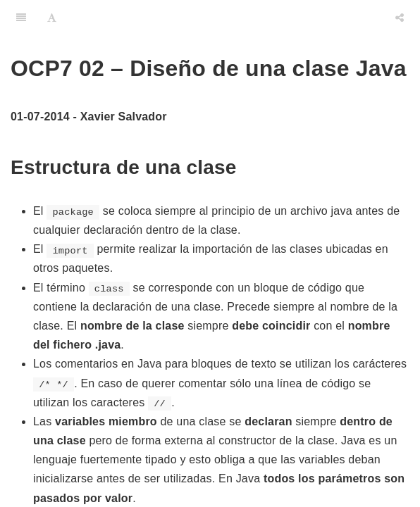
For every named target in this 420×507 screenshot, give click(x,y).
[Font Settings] (52, 18)
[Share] (400, 18)
